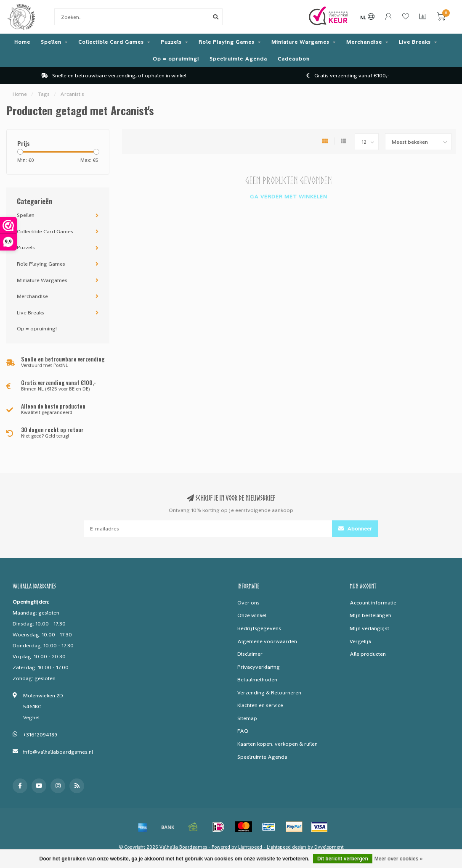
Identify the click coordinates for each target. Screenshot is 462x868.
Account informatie (373, 603)
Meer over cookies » (399, 859)
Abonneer (355, 529)
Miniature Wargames (300, 42)
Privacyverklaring (259, 667)
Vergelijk (360, 641)
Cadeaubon (294, 59)
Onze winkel (252, 615)
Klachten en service (260, 705)
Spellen (51, 42)
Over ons (248, 603)
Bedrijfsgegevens (259, 628)
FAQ (243, 731)
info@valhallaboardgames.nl (58, 752)
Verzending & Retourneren (269, 693)
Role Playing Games (227, 42)
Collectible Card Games (111, 42)
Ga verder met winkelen (289, 197)
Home (22, 42)
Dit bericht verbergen (343, 859)
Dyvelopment (329, 847)
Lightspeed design (287, 847)
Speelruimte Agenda (238, 59)
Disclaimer (250, 654)
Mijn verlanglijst (369, 628)
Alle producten (368, 654)
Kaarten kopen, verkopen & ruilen (277, 744)
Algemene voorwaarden (267, 641)
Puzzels (171, 42)
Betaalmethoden (257, 679)
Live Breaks (415, 42)
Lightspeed (250, 847)
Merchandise (364, 42)
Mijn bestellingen (370, 615)
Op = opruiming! (176, 59)
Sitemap (247, 718)
